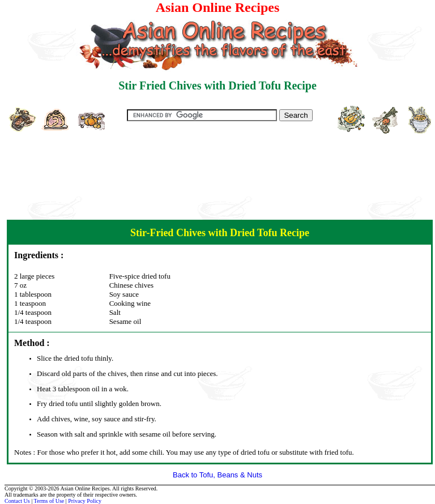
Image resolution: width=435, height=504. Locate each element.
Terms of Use (49, 501)
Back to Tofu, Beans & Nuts (217, 475)
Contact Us (17, 501)
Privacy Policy (85, 501)
